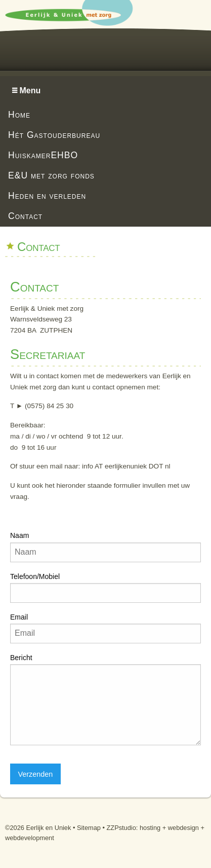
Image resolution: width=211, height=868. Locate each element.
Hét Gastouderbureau (54, 135)
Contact (25, 216)
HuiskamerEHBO (43, 155)
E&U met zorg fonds (51, 175)
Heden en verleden (47, 196)
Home (19, 115)
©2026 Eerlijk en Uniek (38, 828)
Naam (19, 535)
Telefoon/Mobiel (35, 576)
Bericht (21, 658)
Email (19, 617)
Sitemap (89, 828)
